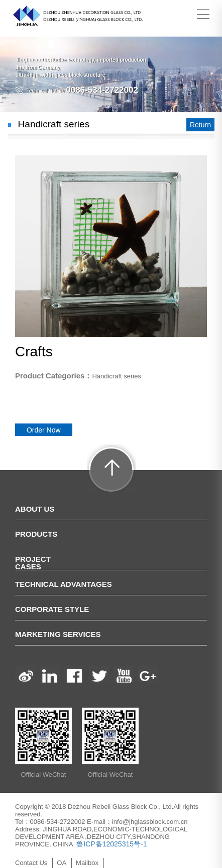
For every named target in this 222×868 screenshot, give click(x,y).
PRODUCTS (36, 534)
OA (62, 863)
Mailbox (87, 863)
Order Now (44, 430)
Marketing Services (58, 634)
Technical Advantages (64, 584)
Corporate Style (52, 609)
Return (200, 125)
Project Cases (33, 563)
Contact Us (31, 863)
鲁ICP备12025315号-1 (110, 844)
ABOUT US (35, 509)
